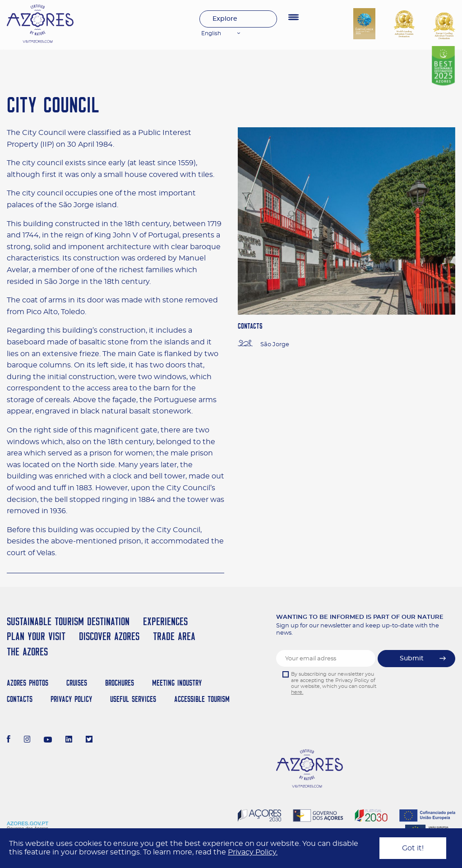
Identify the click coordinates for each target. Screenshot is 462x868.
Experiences (165, 621)
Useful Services (133, 699)
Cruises (77, 683)
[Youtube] (48, 740)
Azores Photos (28, 683)
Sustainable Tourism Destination (68, 621)
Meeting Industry (177, 683)
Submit (412, 659)
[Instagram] (27, 740)
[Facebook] (9, 740)
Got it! (413, 848)
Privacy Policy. (253, 852)
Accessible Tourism (202, 699)
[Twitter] (89, 740)
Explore (225, 19)
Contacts (20, 699)
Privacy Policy (71, 699)
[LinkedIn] (69, 740)
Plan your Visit (36, 636)
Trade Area (174, 636)
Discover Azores (109, 636)
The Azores (27, 652)
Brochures (120, 683)
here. (297, 692)
